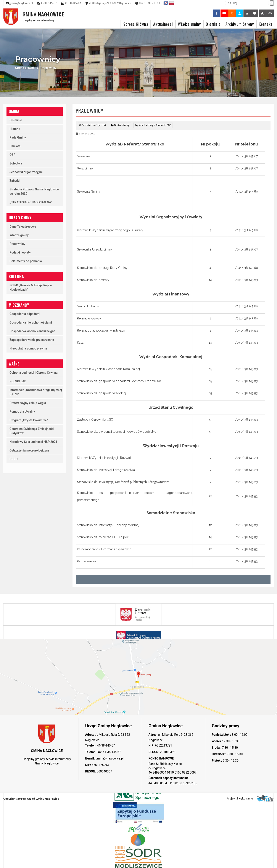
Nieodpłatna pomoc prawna (28, 348)
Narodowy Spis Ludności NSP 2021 (33, 442)
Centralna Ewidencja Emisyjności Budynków (32, 431)
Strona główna (25, 68)
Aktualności (163, 24)
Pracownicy (17, 244)
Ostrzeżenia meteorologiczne (29, 450)
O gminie (213, 24)
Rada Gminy (18, 137)
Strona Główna (136, 24)
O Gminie (16, 120)
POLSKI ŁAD (18, 381)
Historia (15, 129)
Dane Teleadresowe (23, 227)
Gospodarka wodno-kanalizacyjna (32, 331)
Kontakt (266, 24)
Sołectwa (16, 163)
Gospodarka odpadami (25, 314)
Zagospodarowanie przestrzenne (32, 340)
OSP (12, 155)
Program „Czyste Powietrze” (29, 420)
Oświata (15, 146)
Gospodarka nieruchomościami (31, 322)
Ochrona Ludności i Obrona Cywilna (34, 373)
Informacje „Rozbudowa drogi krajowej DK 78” (36, 392)
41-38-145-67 (106, 745)
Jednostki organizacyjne (26, 172)
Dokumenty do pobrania (26, 261)
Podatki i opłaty (20, 252)
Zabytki (14, 181)
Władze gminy (189, 24)
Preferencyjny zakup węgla (28, 403)
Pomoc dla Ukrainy (22, 412)
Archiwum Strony (240, 24)
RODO (14, 459)
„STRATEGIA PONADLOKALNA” (31, 202)
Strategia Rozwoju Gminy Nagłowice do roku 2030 (34, 191)
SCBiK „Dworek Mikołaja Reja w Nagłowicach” (31, 287)
